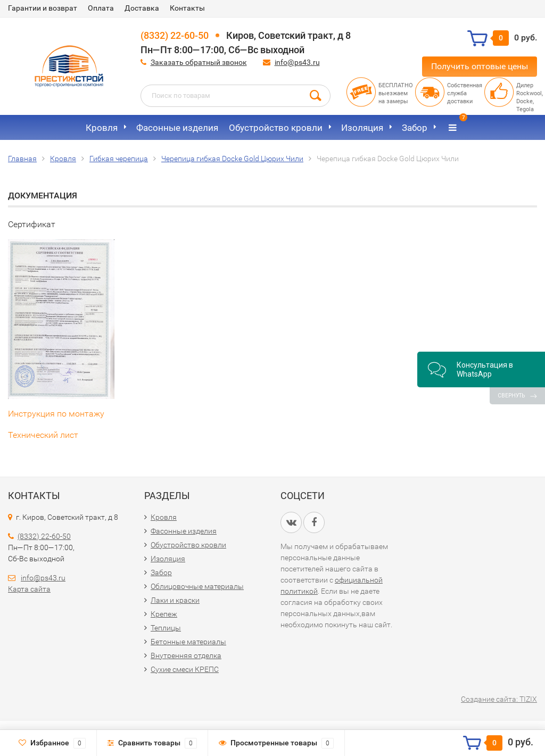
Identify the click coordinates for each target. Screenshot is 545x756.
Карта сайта (29, 589)
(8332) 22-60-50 (175, 35)
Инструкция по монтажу (56, 414)
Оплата (101, 8)
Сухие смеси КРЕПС (185, 669)
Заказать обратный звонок (199, 62)
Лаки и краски (175, 600)
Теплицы (166, 628)
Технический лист (43, 435)
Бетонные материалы (188, 642)
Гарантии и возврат (43, 8)
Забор (415, 128)
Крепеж (164, 614)
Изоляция (362, 128)
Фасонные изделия (177, 128)
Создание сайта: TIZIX (499, 699)
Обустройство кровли (276, 128)
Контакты (187, 8)
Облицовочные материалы (197, 586)
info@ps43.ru (297, 62)
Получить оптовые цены (480, 66)
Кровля (102, 128)
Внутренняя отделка (186, 655)
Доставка (142, 8)
